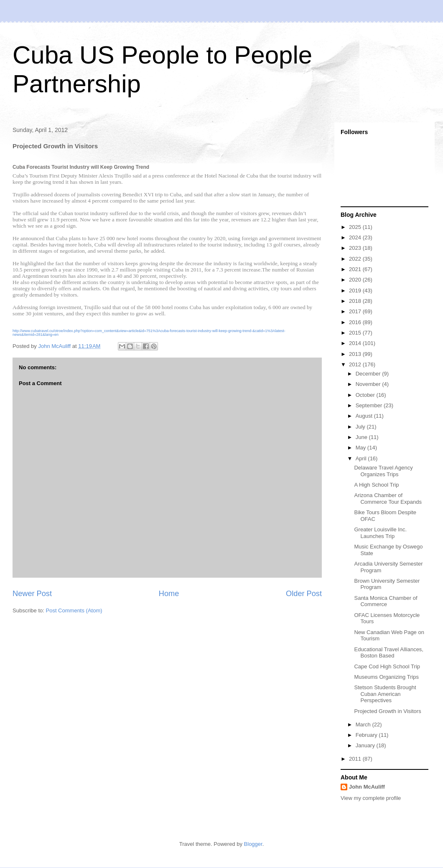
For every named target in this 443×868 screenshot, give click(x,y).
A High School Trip (376, 485)
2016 (356, 322)
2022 (356, 259)
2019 (356, 291)
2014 (356, 343)
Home (169, 594)
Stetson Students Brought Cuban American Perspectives (385, 694)
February (367, 735)
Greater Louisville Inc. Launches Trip (380, 533)
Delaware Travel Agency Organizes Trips (383, 471)
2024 (356, 237)
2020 (356, 280)
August (365, 416)
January (366, 745)
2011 (356, 759)
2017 (356, 311)
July (361, 427)
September (370, 405)
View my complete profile (371, 798)
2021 (356, 269)
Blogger (253, 844)
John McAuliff (367, 787)
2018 (356, 301)
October (366, 395)
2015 (356, 333)
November (369, 384)
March (364, 725)
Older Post (304, 594)
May (362, 448)
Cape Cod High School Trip (387, 666)
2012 (356, 364)
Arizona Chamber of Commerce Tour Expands (388, 499)
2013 (356, 354)
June (362, 437)
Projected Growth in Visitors (387, 711)
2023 (356, 248)
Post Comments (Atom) (74, 610)
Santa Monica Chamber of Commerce (386, 601)
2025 (356, 227)
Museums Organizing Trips (386, 677)
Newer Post (32, 594)
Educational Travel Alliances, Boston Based (388, 653)
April (362, 458)
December (369, 374)
